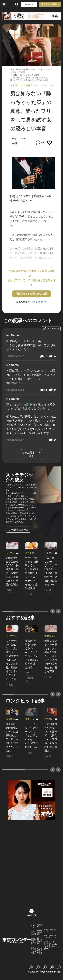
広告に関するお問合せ (33, 941)
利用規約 (40, 926)
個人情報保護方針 (40, 932)
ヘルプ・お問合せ (33, 933)
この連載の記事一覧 (18, 530)
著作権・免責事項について (40, 941)
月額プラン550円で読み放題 (32, 294)
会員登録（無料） (50, 4)
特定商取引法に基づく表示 (40, 951)
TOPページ (33, 926)
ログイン (29, 4)
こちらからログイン (37, 302)
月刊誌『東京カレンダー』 (51, 931)
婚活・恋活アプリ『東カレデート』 (50, 937)
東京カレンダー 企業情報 (34, 951)
